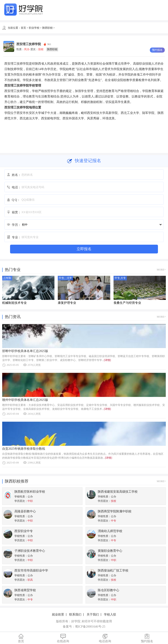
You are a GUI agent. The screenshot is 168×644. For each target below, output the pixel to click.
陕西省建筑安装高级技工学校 (118, 492)
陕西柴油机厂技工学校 (113, 571)
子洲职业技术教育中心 (30, 551)
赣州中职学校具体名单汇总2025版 (25, 400)
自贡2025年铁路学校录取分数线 (24, 449)
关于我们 (93, 615)
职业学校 (34, 28)
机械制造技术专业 (14, 303)
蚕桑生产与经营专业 (127, 303)
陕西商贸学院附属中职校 (115, 511)
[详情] (107, 360)
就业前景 (58, 615)
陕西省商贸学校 (25, 590)
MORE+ (161, 270)
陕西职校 (47, 28)
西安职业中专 (24, 531)
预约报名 (147, 638)
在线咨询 (63, 638)
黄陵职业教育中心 (110, 551)
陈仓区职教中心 (108, 590)
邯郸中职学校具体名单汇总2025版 (25, 351)
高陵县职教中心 (25, 511)
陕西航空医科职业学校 (30, 492)
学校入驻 (110, 615)
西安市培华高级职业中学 (31, 571)
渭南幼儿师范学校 (110, 531)
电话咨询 (105, 638)
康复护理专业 (67, 303)
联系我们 (75, 615)
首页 (23, 28)
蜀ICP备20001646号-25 (90, 627)
